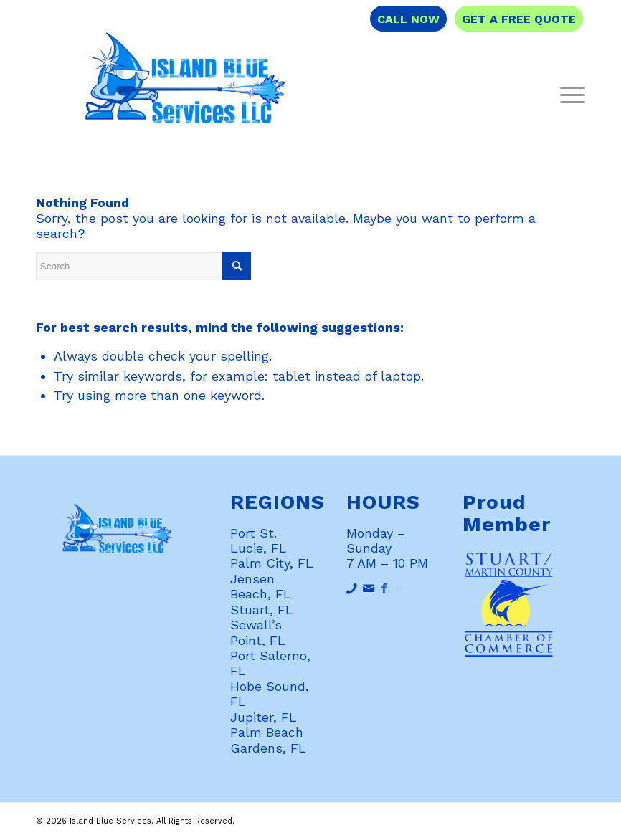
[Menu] (569, 94)
